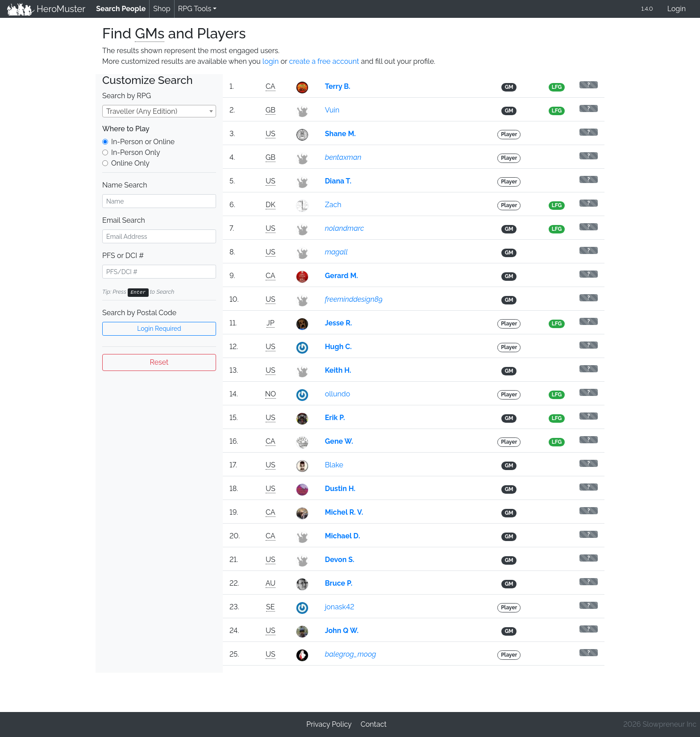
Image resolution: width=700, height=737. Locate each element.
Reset (159, 362)
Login (677, 9)
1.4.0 (647, 9)
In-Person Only (136, 152)
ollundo (338, 394)
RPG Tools (195, 9)
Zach (333, 205)
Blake (334, 465)
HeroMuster (46, 9)
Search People (123, 8)
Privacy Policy (329, 724)
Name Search (125, 185)
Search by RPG (127, 96)
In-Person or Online (143, 142)
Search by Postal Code (139, 313)
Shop (162, 9)
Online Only (130, 163)
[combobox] (159, 111)
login (271, 61)
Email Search (124, 220)
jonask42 (340, 607)
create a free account (324, 61)
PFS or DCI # (123, 256)
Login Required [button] (159, 329)
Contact (374, 724)
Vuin (332, 110)
